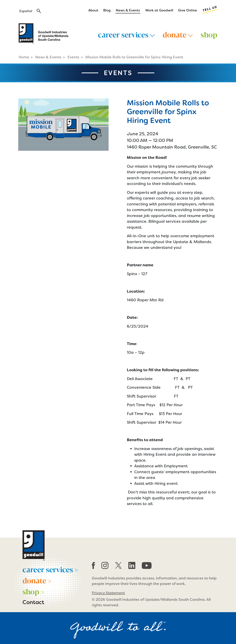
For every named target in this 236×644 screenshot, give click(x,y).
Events (73, 57)
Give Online (188, 10)
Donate (178, 34)
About (93, 10)
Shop (209, 34)
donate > (37, 580)
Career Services (126, 34)
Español (26, 11)
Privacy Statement (108, 593)
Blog (107, 10)
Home (24, 57)
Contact (33, 602)
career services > (50, 569)
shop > (33, 591)
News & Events (128, 10)
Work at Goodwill (159, 10)
